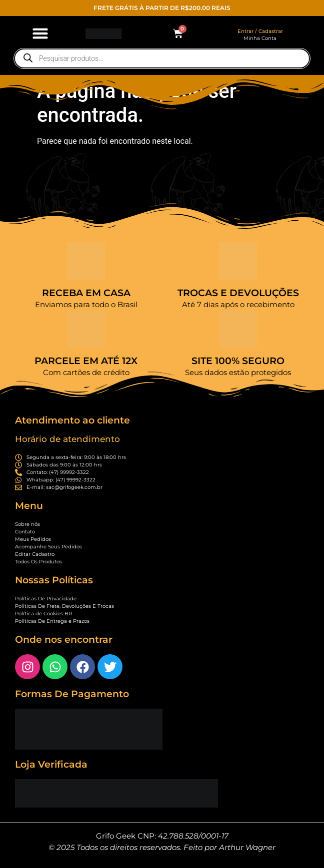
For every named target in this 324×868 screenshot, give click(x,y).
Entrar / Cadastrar (260, 31)
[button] (40, 33)
